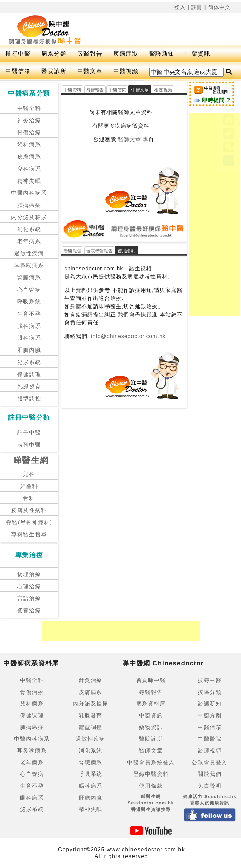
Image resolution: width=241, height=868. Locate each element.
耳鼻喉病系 (29, 265)
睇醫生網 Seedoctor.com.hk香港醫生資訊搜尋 (151, 803)
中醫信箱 (18, 71)
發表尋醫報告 (100, 251)
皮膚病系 (29, 157)
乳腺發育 (29, 386)
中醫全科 (29, 108)
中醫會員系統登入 (151, 763)
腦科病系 (29, 326)
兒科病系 (29, 169)
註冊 (197, 7)
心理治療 (29, 586)
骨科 (29, 498)
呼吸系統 (29, 302)
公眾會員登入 (210, 763)
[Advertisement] (215, 215)
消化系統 (29, 229)
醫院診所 (54, 71)
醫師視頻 (210, 751)
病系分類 (54, 54)
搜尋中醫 (18, 54)
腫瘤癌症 (29, 205)
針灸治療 (29, 120)
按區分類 (210, 692)
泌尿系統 (29, 362)
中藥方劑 (210, 715)
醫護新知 (162, 54)
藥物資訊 (151, 727)
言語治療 (29, 598)
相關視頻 (163, 90)
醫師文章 (129, 139)
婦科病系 (29, 144)
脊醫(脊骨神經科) (29, 522)
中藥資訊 (198, 54)
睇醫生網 (31, 460)
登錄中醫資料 (151, 774)
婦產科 (29, 486)
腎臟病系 (29, 278)
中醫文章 (90, 71)
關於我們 (210, 774)
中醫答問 (117, 90)
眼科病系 (29, 338)
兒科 (29, 474)
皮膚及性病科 (29, 510)
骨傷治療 (29, 133)
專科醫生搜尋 (29, 535)
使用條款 (151, 786)
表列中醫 (29, 445)
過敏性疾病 (29, 253)
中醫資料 (73, 90)
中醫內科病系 (29, 193)
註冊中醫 (29, 433)
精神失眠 (29, 181)
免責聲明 (210, 786)
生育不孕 (29, 314)
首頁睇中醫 (151, 680)
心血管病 (29, 290)
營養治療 (29, 610)
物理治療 (29, 574)
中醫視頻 (126, 71)
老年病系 (29, 241)
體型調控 (29, 398)
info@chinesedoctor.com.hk (127, 336)
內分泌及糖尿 (29, 217)
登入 (180, 7)
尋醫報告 (90, 54)
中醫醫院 (210, 739)
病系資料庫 (151, 704)
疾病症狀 (126, 54)
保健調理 (29, 374)
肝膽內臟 (29, 350)
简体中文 (219, 7)
